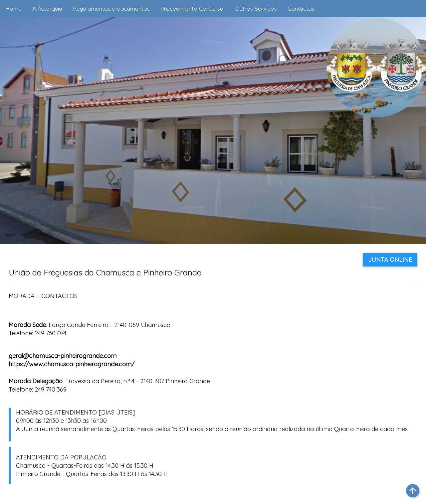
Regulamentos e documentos (111, 8)
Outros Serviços (256, 8)
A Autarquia (47, 8)
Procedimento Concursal (193, 8)
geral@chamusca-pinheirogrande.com (63, 356)
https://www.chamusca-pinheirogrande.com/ (72, 364)
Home (13, 8)
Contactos (301, 8)
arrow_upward (413, 491)
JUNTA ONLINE (390, 260)
